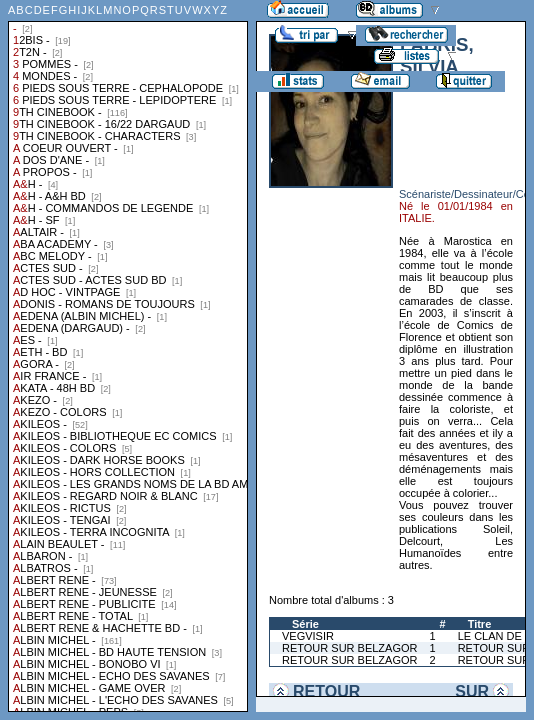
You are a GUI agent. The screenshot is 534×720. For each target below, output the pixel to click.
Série (305, 624)
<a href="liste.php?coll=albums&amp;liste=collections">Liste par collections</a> (128, 356)
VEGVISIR (308, 636)
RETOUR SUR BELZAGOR (350, 648)
